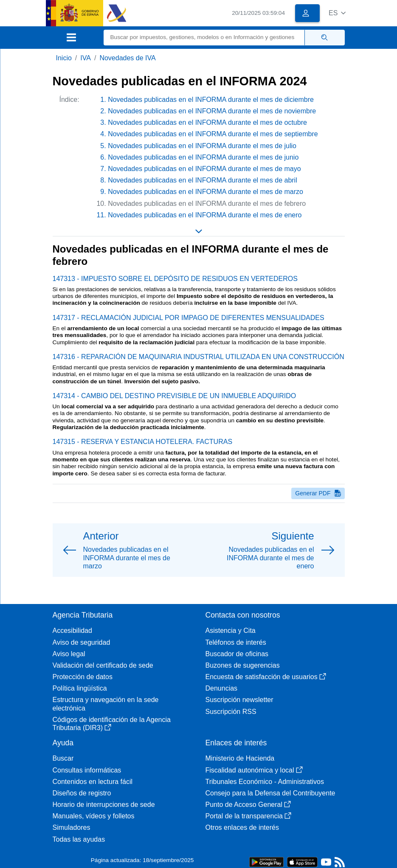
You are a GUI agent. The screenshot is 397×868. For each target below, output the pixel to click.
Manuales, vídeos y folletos (94, 816)
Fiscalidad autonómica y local (254, 770)
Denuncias (222, 688)
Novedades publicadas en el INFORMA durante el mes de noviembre (212, 111)
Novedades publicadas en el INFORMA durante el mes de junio (203, 157)
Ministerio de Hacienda (240, 758)
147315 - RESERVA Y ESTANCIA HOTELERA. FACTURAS (143, 442)
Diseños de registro (82, 793)
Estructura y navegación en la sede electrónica (106, 704)
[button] (337, 13)
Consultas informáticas (87, 770)
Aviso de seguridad (82, 642)
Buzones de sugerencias (243, 665)
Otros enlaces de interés (242, 827)
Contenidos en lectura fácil (93, 782)
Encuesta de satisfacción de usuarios (266, 677)
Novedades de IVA (127, 58)
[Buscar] (204, 38)
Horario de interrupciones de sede (104, 805)
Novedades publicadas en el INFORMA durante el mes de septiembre (213, 134)
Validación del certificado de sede (103, 665)
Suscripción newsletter (239, 700)
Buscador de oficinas (237, 654)
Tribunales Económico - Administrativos (265, 782)
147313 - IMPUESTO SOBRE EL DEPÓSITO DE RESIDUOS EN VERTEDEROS (175, 279)
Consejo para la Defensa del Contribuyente (270, 793)
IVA (86, 58)
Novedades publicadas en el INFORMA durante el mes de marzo (206, 192)
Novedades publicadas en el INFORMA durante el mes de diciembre (211, 100)
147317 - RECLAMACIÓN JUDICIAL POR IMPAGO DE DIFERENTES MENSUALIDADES (189, 318)
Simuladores (72, 827)
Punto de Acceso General (248, 805)
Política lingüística (80, 688)
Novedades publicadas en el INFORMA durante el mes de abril (203, 180)
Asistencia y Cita (231, 631)
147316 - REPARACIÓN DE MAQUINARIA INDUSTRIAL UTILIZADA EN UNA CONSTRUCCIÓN (198, 357)
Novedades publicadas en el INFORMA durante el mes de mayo (204, 169)
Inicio (64, 58)
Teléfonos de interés (236, 642)
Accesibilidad (72, 631)
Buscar (63, 758)
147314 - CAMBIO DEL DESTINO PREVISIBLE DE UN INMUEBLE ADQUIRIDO (175, 396)
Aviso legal (69, 654)
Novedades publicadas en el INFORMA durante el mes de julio (202, 146)
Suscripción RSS (231, 712)
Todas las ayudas (79, 839)
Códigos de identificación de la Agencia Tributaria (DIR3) (112, 724)
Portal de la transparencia (248, 816)
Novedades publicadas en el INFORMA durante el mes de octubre (207, 122)
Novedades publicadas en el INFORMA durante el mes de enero (205, 215)
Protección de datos (83, 677)
